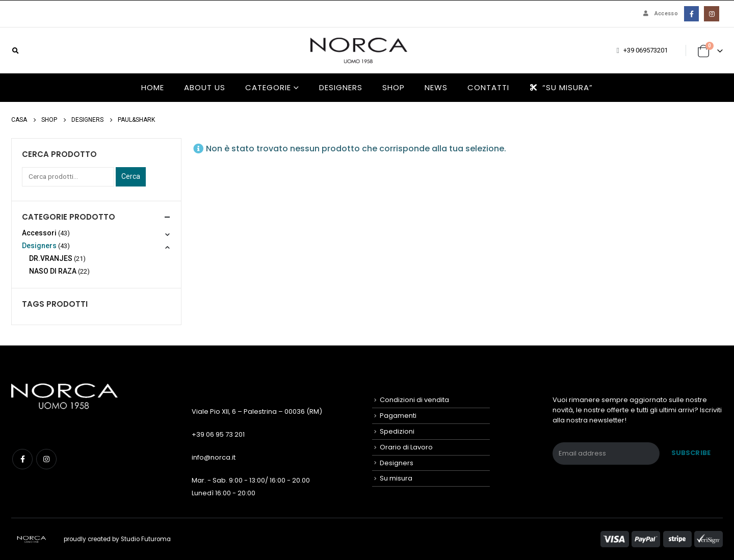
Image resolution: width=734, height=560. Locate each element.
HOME (153, 87)
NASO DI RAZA (53, 271)
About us (205, 87)
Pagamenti (398, 416)
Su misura (396, 478)
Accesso (660, 14)
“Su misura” (561, 87)
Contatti (488, 87)
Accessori (39, 233)
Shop (394, 87)
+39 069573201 (646, 50)
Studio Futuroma (146, 539)
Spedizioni (397, 431)
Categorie (268, 87)
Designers (341, 87)
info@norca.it (214, 457)
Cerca (131, 176)
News (436, 87)
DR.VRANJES (51, 258)
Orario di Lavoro (406, 447)
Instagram (46, 459)
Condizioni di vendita (414, 400)
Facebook (22, 459)
